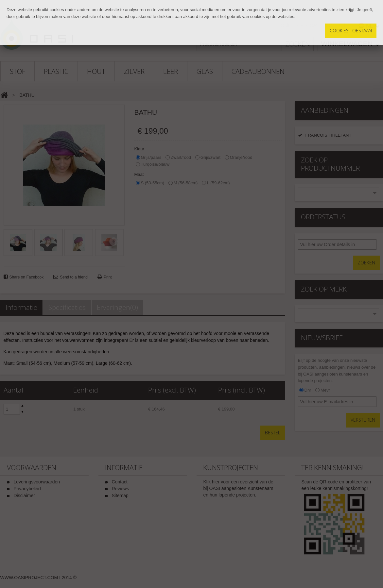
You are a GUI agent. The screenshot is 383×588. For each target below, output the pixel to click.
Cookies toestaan (351, 31)
